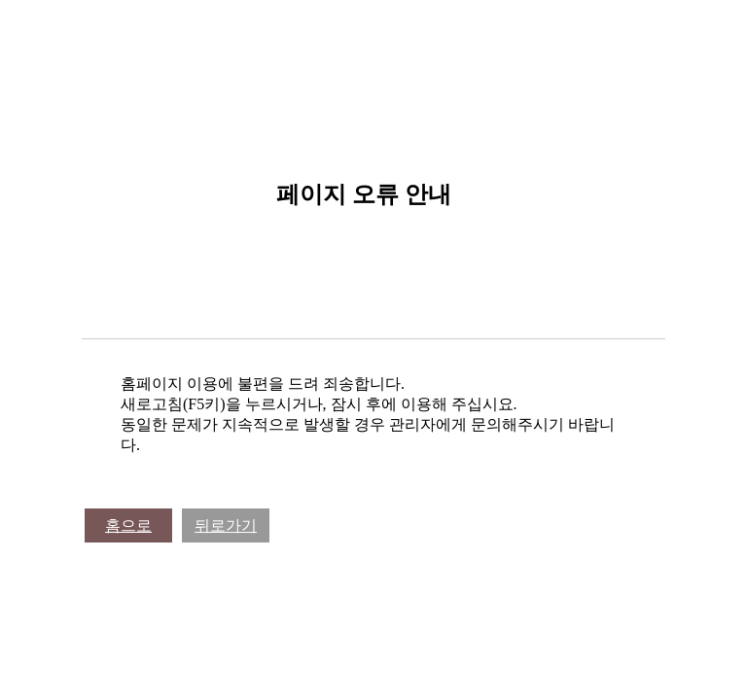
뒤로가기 (226, 525)
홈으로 (128, 525)
